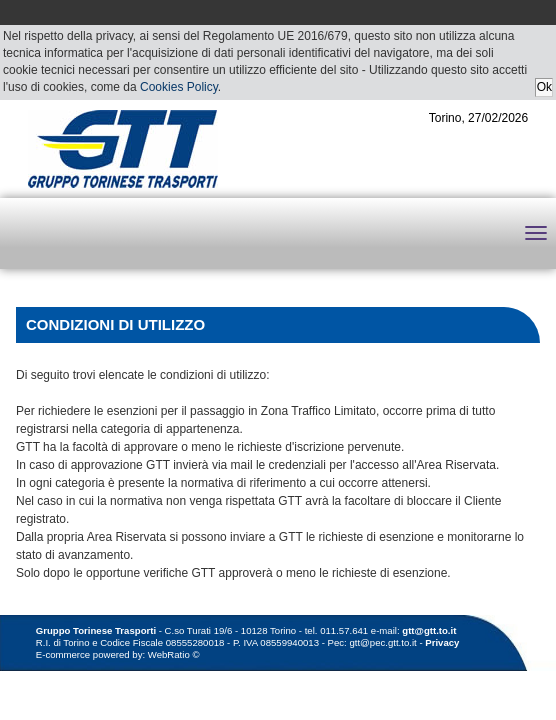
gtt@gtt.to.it (429, 630)
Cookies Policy (179, 87)
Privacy (442, 642)
